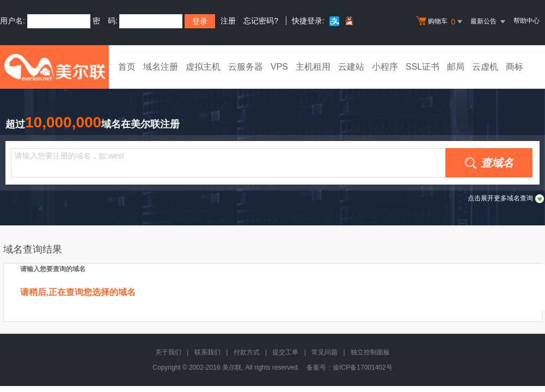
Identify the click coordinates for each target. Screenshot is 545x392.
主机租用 (313, 67)
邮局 (456, 67)
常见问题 (324, 352)
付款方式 (247, 352)
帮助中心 (526, 21)
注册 (228, 21)
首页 (127, 67)
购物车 (440, 22)
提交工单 (285, 352)
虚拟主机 (203, 67)
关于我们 (168, 352)
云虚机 (485, 67)
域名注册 (161, 67)
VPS (279, 67)
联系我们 (207, 352)
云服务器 (246, 67)
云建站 (351, 67)
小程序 (385, 67)
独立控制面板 (370, 352)
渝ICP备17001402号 (362, 367)
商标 (515, 67)
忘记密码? (261, 21)
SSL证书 (422, 67)
